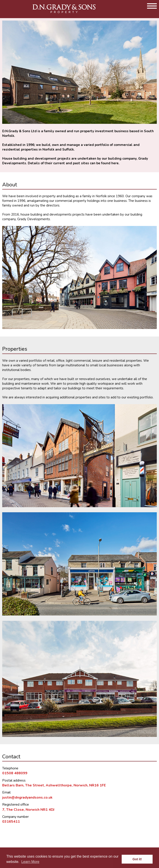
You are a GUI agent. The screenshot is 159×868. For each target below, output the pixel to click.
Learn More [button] (30, 862)
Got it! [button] (137, 859)
